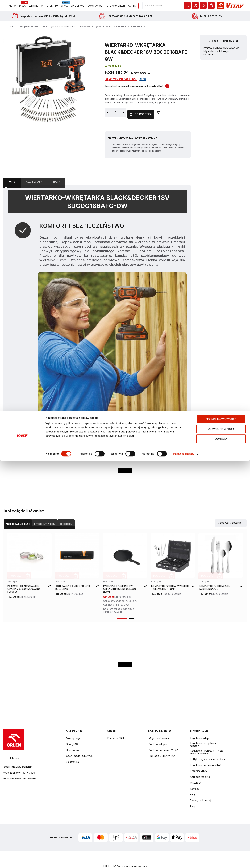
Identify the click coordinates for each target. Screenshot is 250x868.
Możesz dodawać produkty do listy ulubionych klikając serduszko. (221, 53)
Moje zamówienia (159, 731)
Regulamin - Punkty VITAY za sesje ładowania (207, 745)
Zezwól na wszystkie (221, 826)
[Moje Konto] (227, 7)
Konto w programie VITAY (163, 743)
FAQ (192, 787)
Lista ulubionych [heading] (223, 43)
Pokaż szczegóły (184, 861)
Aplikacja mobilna (200, 770)
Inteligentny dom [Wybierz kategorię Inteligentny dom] (62, 518)
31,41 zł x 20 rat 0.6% (121, 81)
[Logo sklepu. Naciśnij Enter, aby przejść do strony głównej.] (19, 7)
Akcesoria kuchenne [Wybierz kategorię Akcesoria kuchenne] (24, 518)
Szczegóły (34, 176)
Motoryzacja (73, 731)
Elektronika (72, 755)
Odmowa (221, 846)
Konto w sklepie (158, 737)
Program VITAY (199, 764)
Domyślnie (236, 518)
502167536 (29, 772)
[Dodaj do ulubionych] (167, 115)
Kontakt (194, 781)
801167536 (29, 766)
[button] (198, 7)
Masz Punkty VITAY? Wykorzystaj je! (133, 133)
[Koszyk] (243, 7)
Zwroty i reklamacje (201, 793)
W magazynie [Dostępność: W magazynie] (113, 68)
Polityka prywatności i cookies (207, 752)
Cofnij (12, 29)
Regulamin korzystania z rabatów (204, 737)
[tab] (12, 176)
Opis (12, 176)
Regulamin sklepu (200, 731)
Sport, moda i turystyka (79, 749)
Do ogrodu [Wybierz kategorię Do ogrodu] (94, 518)
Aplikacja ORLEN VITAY (162, 749)
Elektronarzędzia (68, 29)
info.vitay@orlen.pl (22, 760)
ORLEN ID (195, 776)
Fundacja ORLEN (117, 731)
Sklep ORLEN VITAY (30, 29)
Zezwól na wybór (221, 836)
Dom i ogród (50, 29)
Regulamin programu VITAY (206, 758)
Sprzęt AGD (73, 737)
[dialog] (219, 7)
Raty (57, 176)
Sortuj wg (223, 518)
